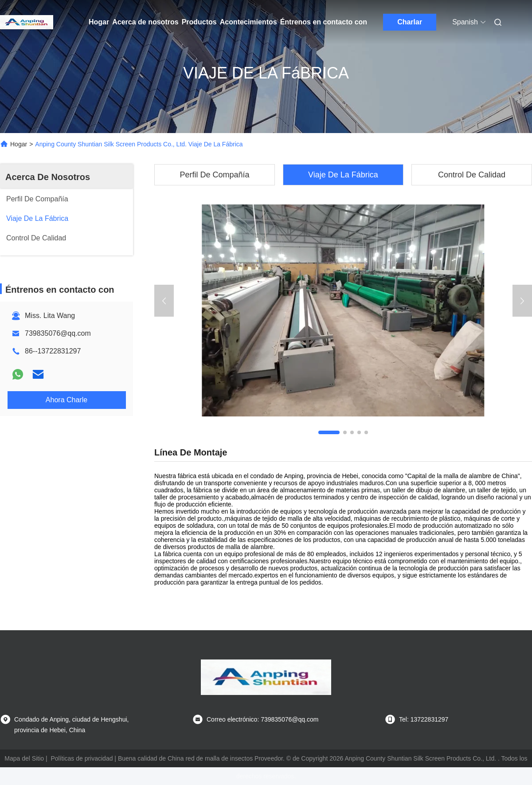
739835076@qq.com (58, 333)
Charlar (410, 22)
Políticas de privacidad (82, 758)
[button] (329, 432)
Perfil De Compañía (214, 175)
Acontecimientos (248, 22)
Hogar (99, 22)
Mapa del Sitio (24, 758)
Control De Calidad (472, 175)
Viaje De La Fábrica (343, 175)
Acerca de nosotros (145, 22)
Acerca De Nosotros (48, 177)
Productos (199, 22)
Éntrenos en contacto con (324, 22)
